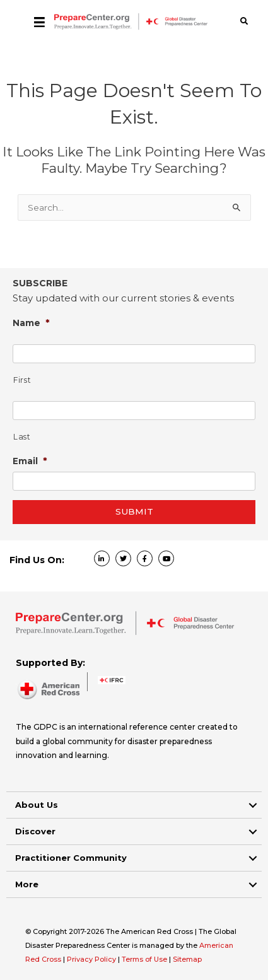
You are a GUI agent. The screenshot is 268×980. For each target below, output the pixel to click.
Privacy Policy (92, 959)
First (22, 380)
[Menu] (39, 21)
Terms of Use (144, 959)
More (27, 884)
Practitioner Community (71, 858)
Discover (35, 831)
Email (30, 461)
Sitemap (187, 959)
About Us (37, 805)
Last (22, 437)
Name (31, 323)
